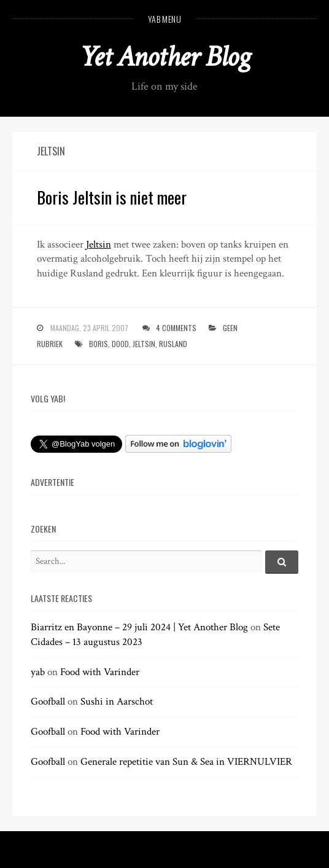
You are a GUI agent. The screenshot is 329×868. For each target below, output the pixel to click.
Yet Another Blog (165, 57)
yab (38, 672)
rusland (173, 344)
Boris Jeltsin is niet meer (112, 197)
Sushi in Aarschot (117, 702)
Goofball (48, 702)
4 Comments (176, 328)
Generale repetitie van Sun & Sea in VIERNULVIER (186, 762)
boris (99, 344)
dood (120, 344)
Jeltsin (99, 244)
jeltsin (144, 344)
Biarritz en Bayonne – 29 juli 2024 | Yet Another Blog (139, 627)
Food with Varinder (100, 672)
